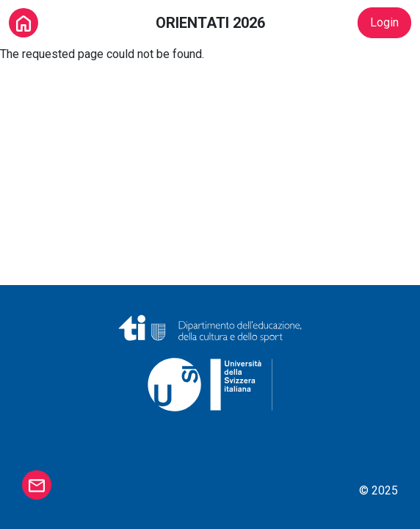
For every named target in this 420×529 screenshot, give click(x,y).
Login (384, 22)
